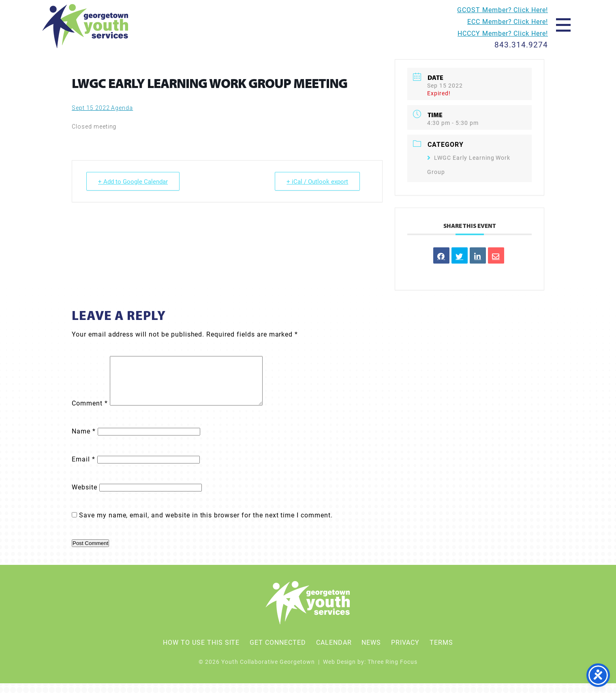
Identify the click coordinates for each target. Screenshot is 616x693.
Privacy (405, 652)
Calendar (334, 652)
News (371, 652)
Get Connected (278, 652)
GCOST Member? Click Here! (503, 10)
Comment (90, 413)
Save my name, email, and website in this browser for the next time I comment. (206, 525)
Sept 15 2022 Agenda (102, 108)
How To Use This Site (201, 652)
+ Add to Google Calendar (133, 181)
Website (84, 497)
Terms (441, 652)
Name (84, 441)
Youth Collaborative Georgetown (86, 26)
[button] (563, 24)
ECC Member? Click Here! (508, 21)
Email (83, 469)
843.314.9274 (521, 44)
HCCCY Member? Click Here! (503, 33)
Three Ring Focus (392, 671)
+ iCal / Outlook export (317, 181)
